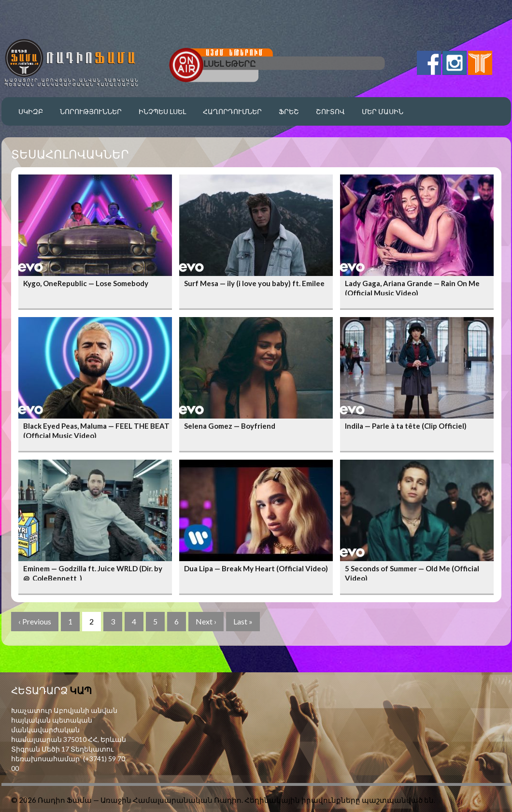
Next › (206, 621)
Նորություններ (91, 111)
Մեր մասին (383, 111)
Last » (243, 621)
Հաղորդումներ (232, 111)
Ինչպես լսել (162, 111)
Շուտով (330, 111)
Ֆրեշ (289, 111)
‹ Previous (35, 621)
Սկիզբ (31, 111)
